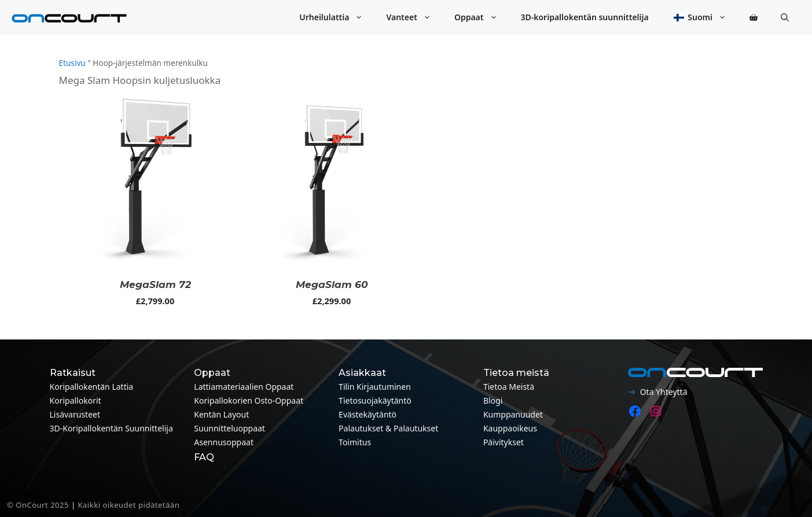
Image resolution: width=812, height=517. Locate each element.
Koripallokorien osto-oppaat (249, 400)
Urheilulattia (337, 17)
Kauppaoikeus (510, 428)
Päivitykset (504, 442)
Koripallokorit (76, 400)
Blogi (493, 400)
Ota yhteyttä (664, 392)
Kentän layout (221, 414)
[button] (785, 17)
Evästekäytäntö (368, 414)
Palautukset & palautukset (388, 428)
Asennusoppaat (224, 442)
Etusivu (72, 63)
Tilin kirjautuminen (375, 387)
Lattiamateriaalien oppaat (244, 387)
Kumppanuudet (513, 414)
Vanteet (414, 17)
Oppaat (482, 17)
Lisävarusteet (75, 414)
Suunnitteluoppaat (229, 428)
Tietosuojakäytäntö (375, 400)
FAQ (204, 457)
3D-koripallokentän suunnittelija (585, 17)
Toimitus (355, 442)
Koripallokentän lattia (92, 387)
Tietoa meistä (509, 387)
